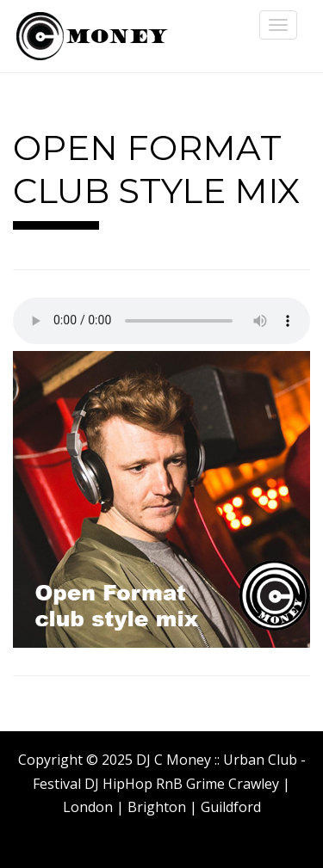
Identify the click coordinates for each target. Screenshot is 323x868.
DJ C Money (90, 36)
